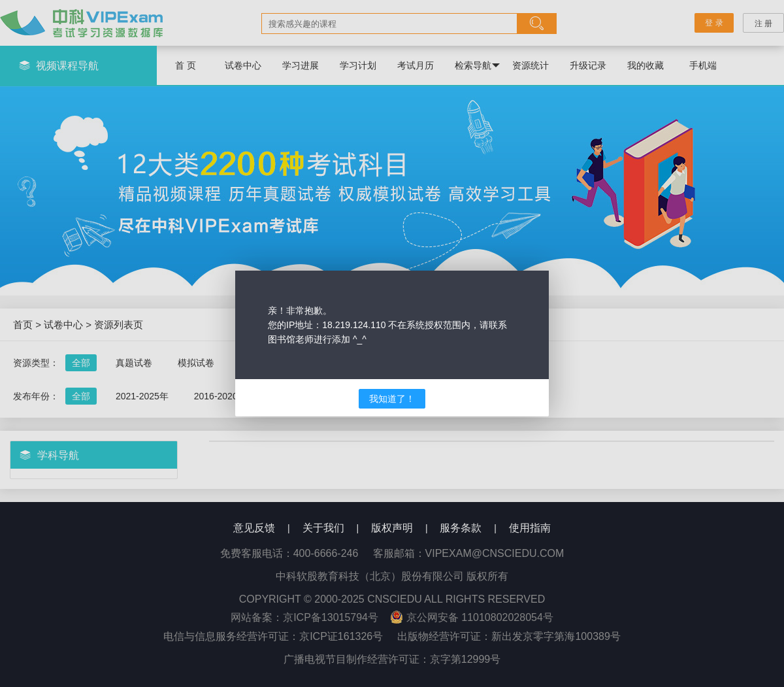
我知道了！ (392, 399)
